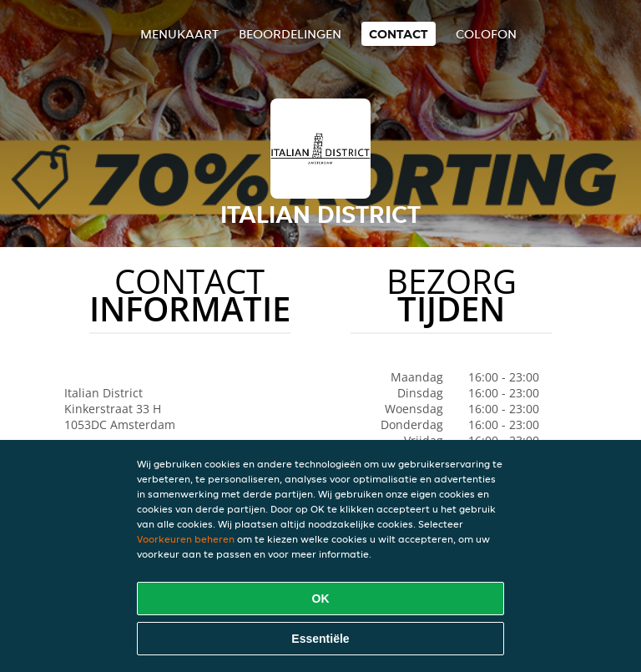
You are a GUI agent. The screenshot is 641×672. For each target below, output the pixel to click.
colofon (486, 34)
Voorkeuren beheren (186, 539)
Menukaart (179, 34)
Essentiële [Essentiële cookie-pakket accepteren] (320, 639)
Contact (399, 34)
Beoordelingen (290, 34)
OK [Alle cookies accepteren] (321, 599)
